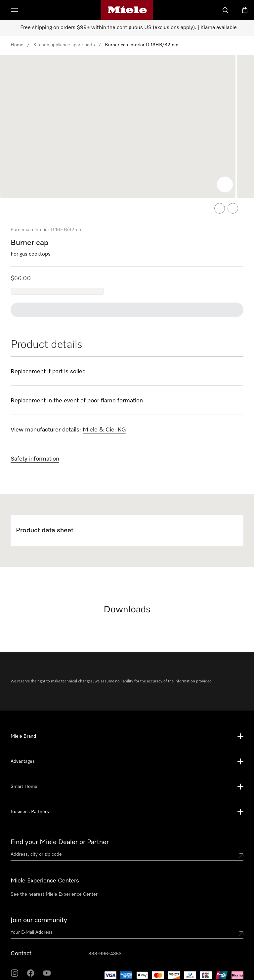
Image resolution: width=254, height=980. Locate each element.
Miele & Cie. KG (104, 420)
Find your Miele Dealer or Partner (60, 832)
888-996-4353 (105, 944)
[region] (127, 132)
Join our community (39, 910)
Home (17, 45)
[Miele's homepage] (127, 10)
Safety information (35, 449)
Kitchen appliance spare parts (64, 45)
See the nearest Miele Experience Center (54, 884)
